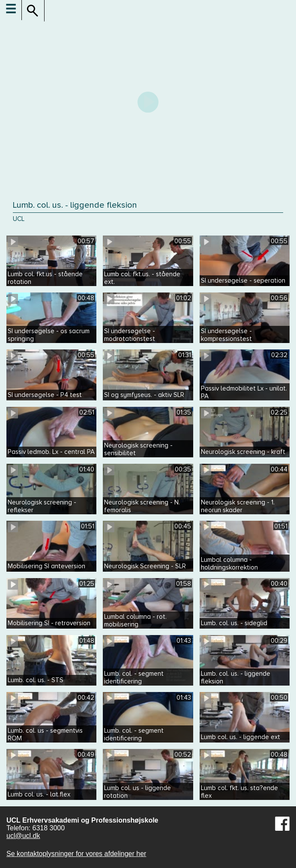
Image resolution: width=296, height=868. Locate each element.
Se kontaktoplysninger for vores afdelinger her (76, 854)
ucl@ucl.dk (23, 836)
